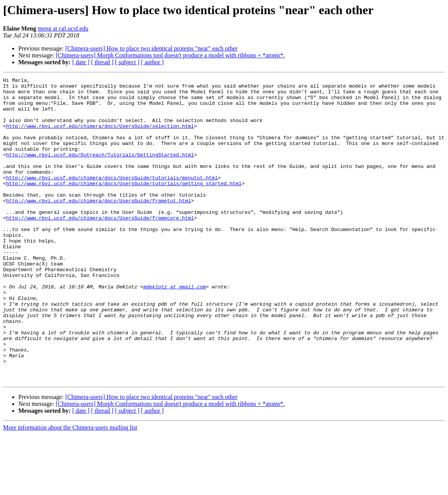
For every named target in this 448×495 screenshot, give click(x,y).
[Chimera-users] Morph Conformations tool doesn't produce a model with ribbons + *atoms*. (170, 55)
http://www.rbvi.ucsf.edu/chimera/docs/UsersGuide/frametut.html (99, 226)
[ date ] (81, 62)
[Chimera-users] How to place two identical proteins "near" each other (152, 48)
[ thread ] (102, 62)
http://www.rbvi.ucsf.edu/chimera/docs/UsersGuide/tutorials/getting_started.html (124, 205)
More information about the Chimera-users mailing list (70, 488)
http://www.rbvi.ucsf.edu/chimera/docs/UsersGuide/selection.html (100, 136)
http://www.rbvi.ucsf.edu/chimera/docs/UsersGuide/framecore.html (100, 246)
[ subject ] (127, 62)
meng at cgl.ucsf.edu (63, 28)
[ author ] (153, 62)
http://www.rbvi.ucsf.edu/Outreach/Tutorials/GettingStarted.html (100, 171)
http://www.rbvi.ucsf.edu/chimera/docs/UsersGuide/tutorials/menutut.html (112, 198)
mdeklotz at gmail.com (175, 329)
